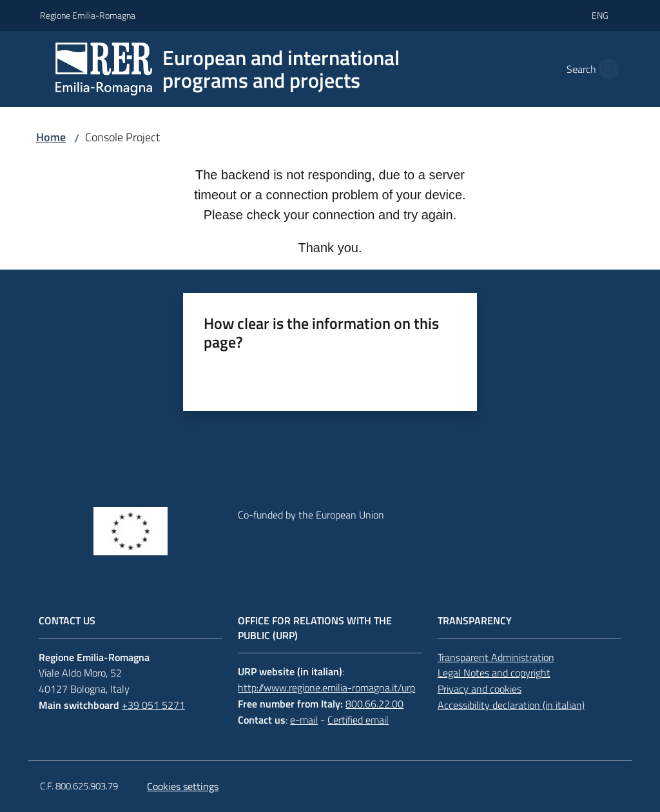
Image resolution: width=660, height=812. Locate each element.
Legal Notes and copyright (494, 673)
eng (600, 15)
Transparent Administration (496, 657)
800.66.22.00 (374, 704)
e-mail (304, 720)
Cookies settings (183, 786)
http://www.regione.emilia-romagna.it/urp (326, 688)
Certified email (358, 720)
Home (51, 137)
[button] (605, 69)
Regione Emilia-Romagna (88, 15)
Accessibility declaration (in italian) (511, 705)
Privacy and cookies (480, 689)
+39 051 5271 (153, 705)
